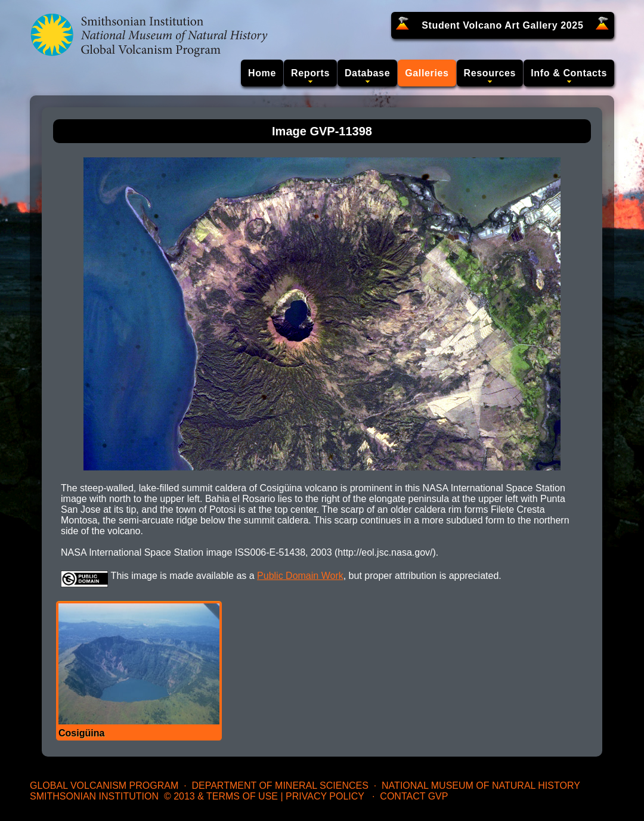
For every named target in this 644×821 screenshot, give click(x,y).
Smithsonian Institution (94, 796)
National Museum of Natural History (481, 786)
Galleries (427, 73)
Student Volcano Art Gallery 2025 (502, 25)
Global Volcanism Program (104, 786)
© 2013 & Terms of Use (221, 796)
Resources (490, 73)
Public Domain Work (300, 576)
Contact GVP (414, 796)
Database (367, 73)
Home (262, 73)
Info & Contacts (569, 73)
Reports (310, 73)
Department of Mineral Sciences (280, 786)
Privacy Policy (325, 796)
